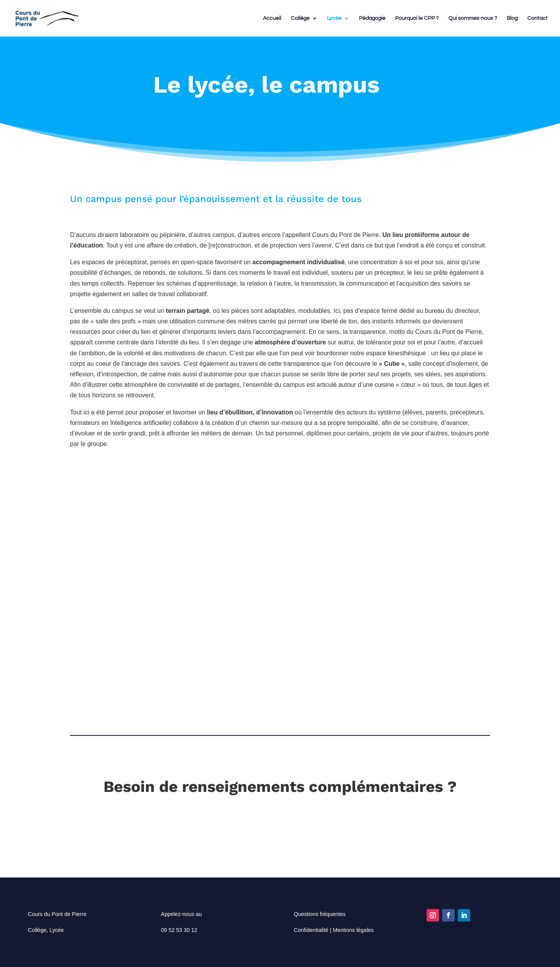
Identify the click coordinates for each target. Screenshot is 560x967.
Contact (537, 18)
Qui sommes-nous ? (473, 18)
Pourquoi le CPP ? (417, 18)
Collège (300, 18)
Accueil (272, 18)
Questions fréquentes (320, 914)
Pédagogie (372, 18)
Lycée (334, 18)
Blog (512, 18)
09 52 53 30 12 (179, 930)
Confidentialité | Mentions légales (334, 930)
